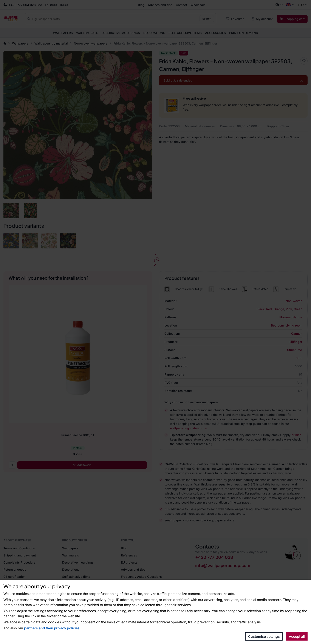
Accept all (297, 636)
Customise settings (264, 636)
